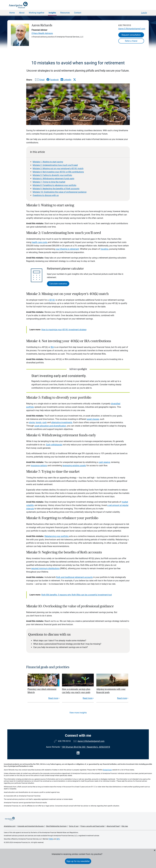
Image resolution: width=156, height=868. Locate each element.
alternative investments (62, 422)
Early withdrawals (54, 445)
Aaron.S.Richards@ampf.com (132, 29)
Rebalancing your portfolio (57, 536)
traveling (104, 249)
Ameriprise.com (10, 826)
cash (44, 422)
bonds (39, 422)
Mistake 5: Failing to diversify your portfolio (52, 175)
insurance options (39, 466)
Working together (37, 13)
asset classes (93, 419)
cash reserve (104, 462)
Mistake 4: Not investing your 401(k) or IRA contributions (58, 172)
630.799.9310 (125, 25)
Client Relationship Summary (56, 826)
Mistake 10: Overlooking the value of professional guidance (60, 192)
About (22, 13)
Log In (144, 13)
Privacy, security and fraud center (92, 826)
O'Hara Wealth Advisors (42, 33)
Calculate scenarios (58, 284)
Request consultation (131, 35)
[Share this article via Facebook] (53, 80)
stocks (32, 422)
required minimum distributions (45, 568)
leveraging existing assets (74, 466)
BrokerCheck (107, 770)
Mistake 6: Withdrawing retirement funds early (54, 179)
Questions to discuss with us (46, 195)
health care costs (40, 242)
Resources (65, 13)
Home (12, 13)
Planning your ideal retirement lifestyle (42, 691)
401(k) (52, 300)
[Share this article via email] (39, 80)
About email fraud (113, 826)
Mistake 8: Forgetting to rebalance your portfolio (54, 185)
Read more (53, 698)
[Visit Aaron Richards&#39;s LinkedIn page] (78, 753)
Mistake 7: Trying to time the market (49, 182)
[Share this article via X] (75, 80)
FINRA (51, 839)
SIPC (58, 839)
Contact (78, 13)
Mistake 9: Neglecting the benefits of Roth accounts (56, 189)
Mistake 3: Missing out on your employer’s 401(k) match (58, 169)
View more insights (78, 713)
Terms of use (73, 826)
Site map (125, 826)
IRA (52, 347)
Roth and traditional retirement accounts (74, 577)
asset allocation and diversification (50, 426)
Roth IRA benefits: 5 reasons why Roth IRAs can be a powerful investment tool (77, 595)
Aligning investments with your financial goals (111, 691)
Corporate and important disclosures (31, 826)
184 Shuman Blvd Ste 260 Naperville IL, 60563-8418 (86, 747)
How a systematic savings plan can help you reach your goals (76, 691)
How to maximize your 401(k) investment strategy (64, 330)
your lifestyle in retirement (67, 249)
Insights (52, 13)
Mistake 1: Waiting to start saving (48, 162)
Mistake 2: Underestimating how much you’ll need (55, 165)
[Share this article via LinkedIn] (66, 80)
